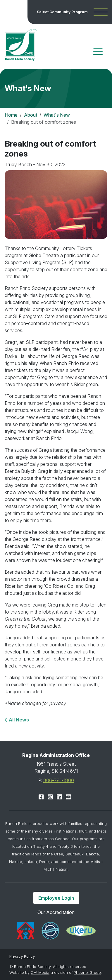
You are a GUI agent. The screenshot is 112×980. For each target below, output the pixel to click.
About (31, 115)
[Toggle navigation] (98, 51)
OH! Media (40, 972)
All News (18, 720)
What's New (57, 115)
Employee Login (56, 898)
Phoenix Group (87, 972)
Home (11, 115)
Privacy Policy (22, 956)
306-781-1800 (59, 780)
